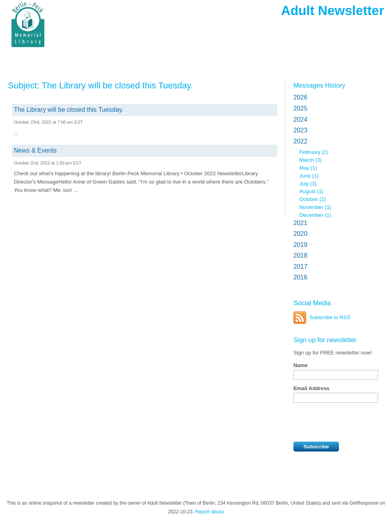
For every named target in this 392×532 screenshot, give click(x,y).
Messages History (319, 85)
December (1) (315, 215)
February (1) (314, 152)
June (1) (309, 176)
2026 (300, 97)
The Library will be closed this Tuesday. (69, 110)
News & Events (35, 150)
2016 (300, 277)
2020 (300, 234)
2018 (300, 255)
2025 (300, 108)
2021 (300, 223)
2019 (300, 245)
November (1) (315, 207)
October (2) (313, 199)
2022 (300, 141)
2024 (300, 120)
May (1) (308, 168)
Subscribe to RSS (330, 317)
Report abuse (210, 512)
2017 (300, 267)
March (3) (310, 160)
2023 (300, 130)
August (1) (311, 191)
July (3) (308, 184)
